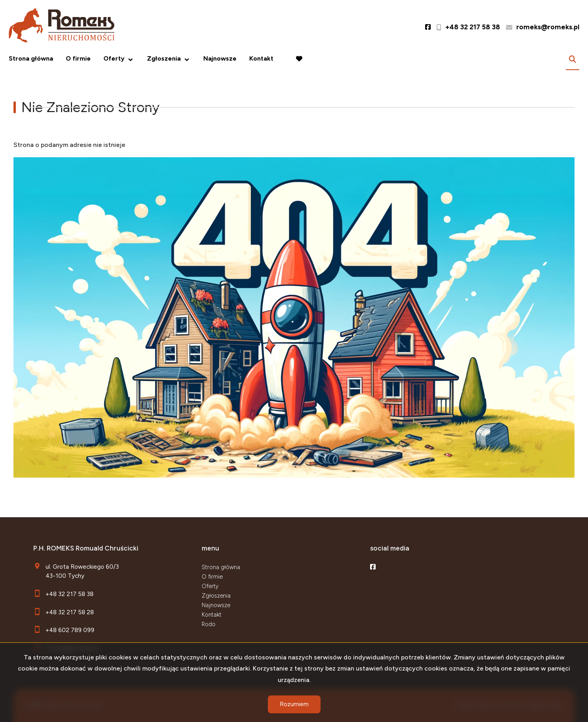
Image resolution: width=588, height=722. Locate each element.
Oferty (114, 58)
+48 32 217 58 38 (70, 594)
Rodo (209, 624)
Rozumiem (294, 704)
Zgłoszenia (164, 58)
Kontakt (261, 58)
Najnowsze (220, 58)
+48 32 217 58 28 (70, 612)
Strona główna (31, 58)
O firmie (78, 58)
